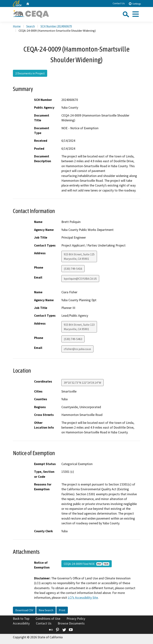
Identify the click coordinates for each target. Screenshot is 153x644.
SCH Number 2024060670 (56, 26)
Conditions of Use (48, 619)
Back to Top (21, 619)
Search (31, 26)
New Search (46, 610)
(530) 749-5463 (73, 339)
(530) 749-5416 (73, 269)
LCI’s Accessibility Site (83, 598)
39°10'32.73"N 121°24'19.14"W (82, 383)
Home (17, 26)
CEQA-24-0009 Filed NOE (87, 564)
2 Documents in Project (30, 73)
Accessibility (21, 623)
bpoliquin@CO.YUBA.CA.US (80, 279)
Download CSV (24, 610)
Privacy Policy (76, 619)
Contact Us (119, 3)
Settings (135, 4)
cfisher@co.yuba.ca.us (77, 349)
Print (62, 610)
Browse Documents (71, 623)
